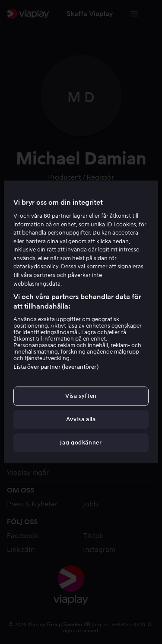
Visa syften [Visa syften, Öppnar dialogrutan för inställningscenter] (81, 396)
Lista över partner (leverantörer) (56, 367)
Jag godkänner (81, 443)
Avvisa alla (81, 419)
